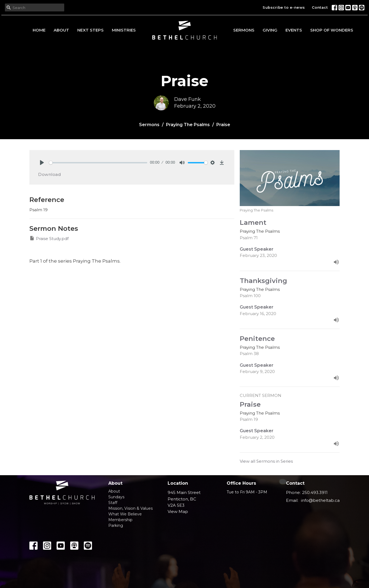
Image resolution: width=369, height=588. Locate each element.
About (61, 30)
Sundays (116, 497)
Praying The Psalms (188, 125)
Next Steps (90, 30)
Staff (113, 503)
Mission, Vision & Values (130, 508)
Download (49, 174)
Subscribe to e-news (284, 7)
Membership (120, 520)
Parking (116, 525)
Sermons (244, 30)
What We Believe (125, 514)
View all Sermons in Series (266, 461)
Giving (270, 30)
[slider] (98, 163)
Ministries (124, 30)
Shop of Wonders (332, 30)
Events (294, 30)
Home (39, 30)
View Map (178, 511)
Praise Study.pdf (49, 238)
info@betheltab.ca (320, 500)
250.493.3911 (315, 492)
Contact (320, 7)
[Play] (42, 163)
